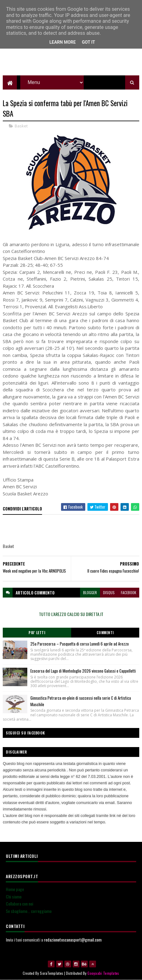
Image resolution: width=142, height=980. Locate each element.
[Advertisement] (71, 60)
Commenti (105, 633)
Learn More (63, 42)
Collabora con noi (19, 904)
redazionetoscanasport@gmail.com (73, 940)
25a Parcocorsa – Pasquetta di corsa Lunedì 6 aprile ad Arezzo (80, 644)
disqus (109, 592)
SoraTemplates (52, 973)
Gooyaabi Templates (103, 973)
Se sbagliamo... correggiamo (29, 911)
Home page (15, 889)
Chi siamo (14, 896)
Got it (88, 42)
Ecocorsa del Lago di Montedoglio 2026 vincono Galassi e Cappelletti (83, 671)
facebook (129, 592)
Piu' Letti (37, 633)
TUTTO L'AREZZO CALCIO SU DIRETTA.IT (71, 614)
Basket (21, 126)
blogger (90, 592)
